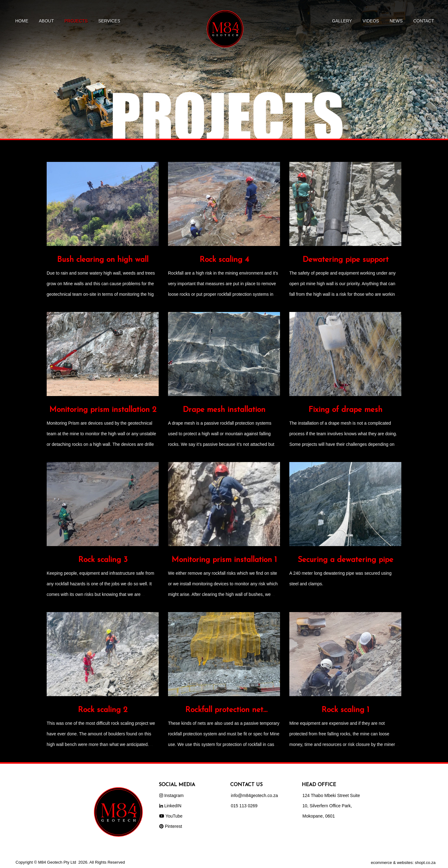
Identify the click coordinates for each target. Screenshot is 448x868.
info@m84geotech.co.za (254, 795)
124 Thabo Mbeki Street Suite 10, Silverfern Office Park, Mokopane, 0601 (331, 806)
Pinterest (171, 826)
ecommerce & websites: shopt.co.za (403, 863)
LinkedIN (170, 806)
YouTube (171, 816)
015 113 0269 (244, 806)
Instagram (171, 795)
